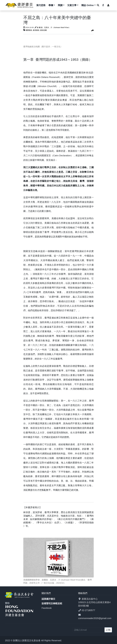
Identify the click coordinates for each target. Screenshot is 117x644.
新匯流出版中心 (90, 599)
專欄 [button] (51, 5)
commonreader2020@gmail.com (95, 618)
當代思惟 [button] (41, 5)
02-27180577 (88, 610)
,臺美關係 (36, 30)
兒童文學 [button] (72, 5)
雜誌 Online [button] (88, 5)
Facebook (47, 608)
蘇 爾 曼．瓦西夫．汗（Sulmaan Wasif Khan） (54, 27)
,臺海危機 (43, 30)
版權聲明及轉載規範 (52, 603)
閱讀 (60, 5)
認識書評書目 (48, 599)
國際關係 (29, 30)
